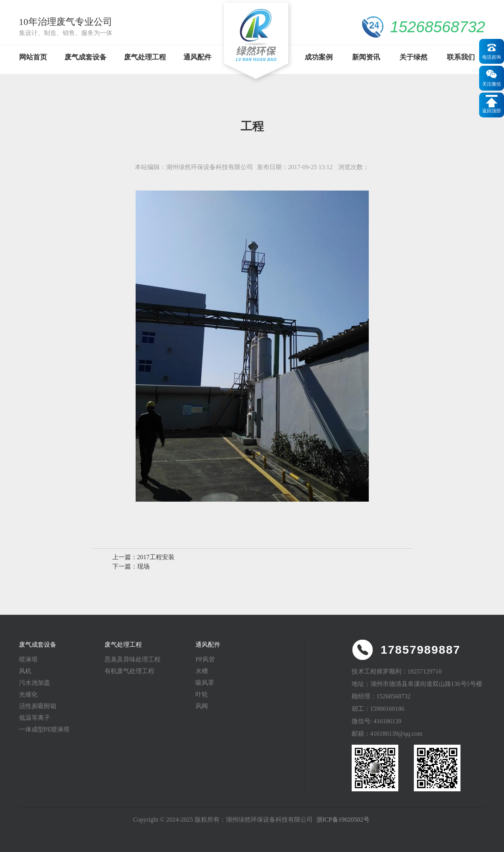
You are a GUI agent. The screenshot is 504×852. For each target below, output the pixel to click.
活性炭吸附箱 (38, 706)
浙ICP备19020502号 (343, 820)
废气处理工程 (145, 57)
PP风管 (205, 659)
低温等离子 (35, 718)
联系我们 (461, 57)
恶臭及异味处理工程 (133, 659)
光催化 (28, 694)
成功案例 (319, 57)
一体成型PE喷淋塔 (44, 729)
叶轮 (202, 694)
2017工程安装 (156, 557)
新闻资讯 (366, 57)
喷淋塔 (28, 659)
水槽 (202, 671)
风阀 (202, 706)
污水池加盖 (35, 683)
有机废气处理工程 (129, 671)
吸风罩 (205, 683)
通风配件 (197, 57)
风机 (25, 671)
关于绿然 (413, 57)
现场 (143, 566)
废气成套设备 (85, 57)
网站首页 (33, 57)
